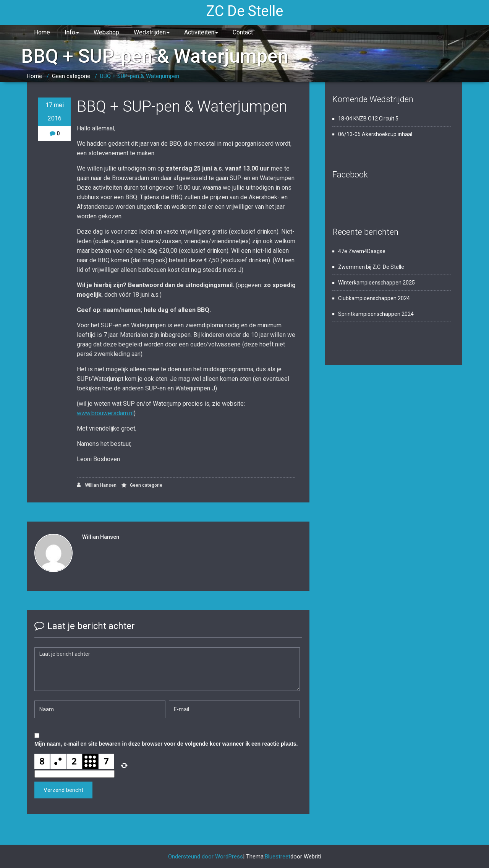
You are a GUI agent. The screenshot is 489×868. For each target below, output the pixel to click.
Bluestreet (278, 857)
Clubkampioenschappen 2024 (374, 298)
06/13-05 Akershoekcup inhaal (375, 134)
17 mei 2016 (55, 112)
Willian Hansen (97, 485)
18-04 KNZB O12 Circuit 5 (368, 119)
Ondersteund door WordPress (206, 857)
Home (42, 32)
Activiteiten (201, 32)
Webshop (106, 32)
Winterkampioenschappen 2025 (376, 283)
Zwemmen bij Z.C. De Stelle (371, 267)
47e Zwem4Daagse (362, 251)
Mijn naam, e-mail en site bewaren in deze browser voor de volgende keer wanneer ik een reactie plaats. (166, 744)
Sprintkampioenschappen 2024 (376, 314)
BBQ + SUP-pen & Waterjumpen (140, 76)
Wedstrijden (152, 32)
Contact (243, 32)
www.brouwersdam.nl (105, 413)
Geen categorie (71, 76)
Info (72, 32)
